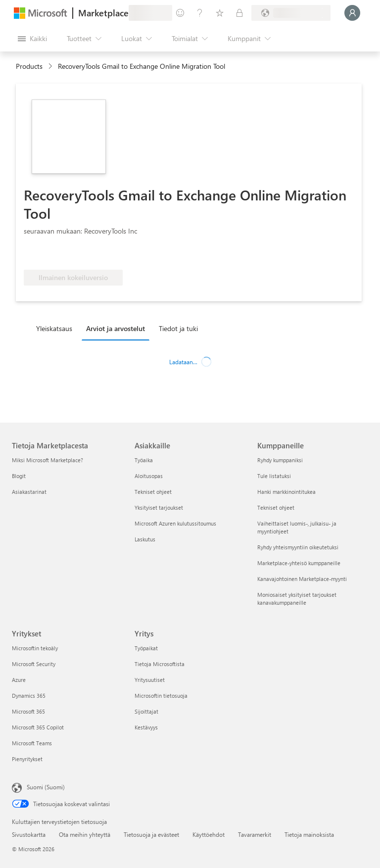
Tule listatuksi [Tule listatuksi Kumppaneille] (274, 476)
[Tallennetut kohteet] (220, 13)
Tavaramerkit (255, 834)
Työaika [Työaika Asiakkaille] (144, 460)
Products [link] (29, 66)
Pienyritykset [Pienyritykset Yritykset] (27, 759)
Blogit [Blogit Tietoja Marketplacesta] (19, 476)
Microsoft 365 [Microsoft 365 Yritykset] (28, 711)
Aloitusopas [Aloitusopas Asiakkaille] (149, 476)
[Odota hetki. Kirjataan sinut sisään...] (352, 13)
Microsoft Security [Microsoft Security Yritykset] (34, 664)
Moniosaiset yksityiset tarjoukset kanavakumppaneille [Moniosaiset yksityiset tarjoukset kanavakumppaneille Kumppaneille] (297, 599)
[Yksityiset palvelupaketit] (239, 13)
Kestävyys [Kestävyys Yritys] (146, 727)
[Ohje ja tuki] (200, 13)
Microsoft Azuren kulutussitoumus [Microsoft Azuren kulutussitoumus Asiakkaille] (175, 523)
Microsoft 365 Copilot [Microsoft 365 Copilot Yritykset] (38, 727)
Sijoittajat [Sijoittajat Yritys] (146, 711)
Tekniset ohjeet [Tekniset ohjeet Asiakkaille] (153, 492)
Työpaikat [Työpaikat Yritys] (146, 648)
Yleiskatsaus (54, 328)
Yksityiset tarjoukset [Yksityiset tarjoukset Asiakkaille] (159, 507)
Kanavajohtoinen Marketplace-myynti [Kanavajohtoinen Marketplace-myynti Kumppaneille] (302, 579)
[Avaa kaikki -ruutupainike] (32, 39)
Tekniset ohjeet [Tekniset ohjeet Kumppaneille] (276, 507)
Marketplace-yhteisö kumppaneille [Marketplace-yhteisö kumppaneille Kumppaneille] (299, 563)
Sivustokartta (29, 834)
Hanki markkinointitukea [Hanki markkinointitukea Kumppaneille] (286, 492)
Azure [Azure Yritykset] (19, 680)
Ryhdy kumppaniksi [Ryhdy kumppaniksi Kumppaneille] (280, 460)
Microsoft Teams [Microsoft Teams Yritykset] (32, 743)
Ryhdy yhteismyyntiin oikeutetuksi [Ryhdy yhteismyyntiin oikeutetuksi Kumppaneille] (298, 547)
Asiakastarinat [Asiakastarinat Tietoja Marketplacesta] (29, 492)
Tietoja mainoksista (309, 834)
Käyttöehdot (209, 834)
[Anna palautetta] (180, 13)
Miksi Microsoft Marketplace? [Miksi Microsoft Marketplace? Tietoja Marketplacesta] (47, 460)
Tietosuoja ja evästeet (151, 834)
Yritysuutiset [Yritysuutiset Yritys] (150, 680)
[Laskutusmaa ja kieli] (291, 13)
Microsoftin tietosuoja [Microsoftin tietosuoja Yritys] (161, 696)
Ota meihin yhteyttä (85, 834)
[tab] (57, 328)
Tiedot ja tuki (178, 328)
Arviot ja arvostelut (116, 328)
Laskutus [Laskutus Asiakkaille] (145, 539)
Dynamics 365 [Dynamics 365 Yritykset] (29, 696)
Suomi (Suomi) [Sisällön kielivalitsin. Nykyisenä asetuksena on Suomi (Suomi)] (46, 787)
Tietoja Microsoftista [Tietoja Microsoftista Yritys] (160, 664)
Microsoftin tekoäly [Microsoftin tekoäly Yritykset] (35, 648)
